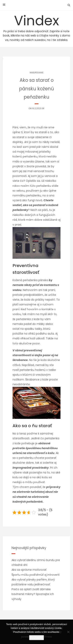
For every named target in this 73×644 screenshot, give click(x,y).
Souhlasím (36, 638)
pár (38, 147)
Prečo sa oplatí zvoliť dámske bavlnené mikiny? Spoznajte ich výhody (33, 594)
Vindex (36, 27)
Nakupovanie (36, 73)
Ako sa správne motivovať (29, 570)
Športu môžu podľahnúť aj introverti (36, 575)
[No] (68, 632)
